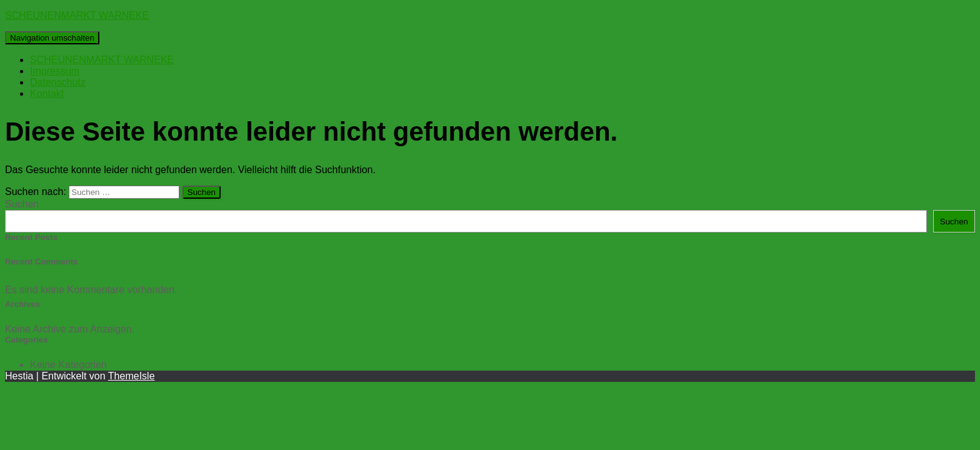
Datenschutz (58, 82)
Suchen (22, 204)
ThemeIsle (132, 376)
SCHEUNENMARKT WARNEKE (102, 60)
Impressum (55, 71)
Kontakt (47, 93)
